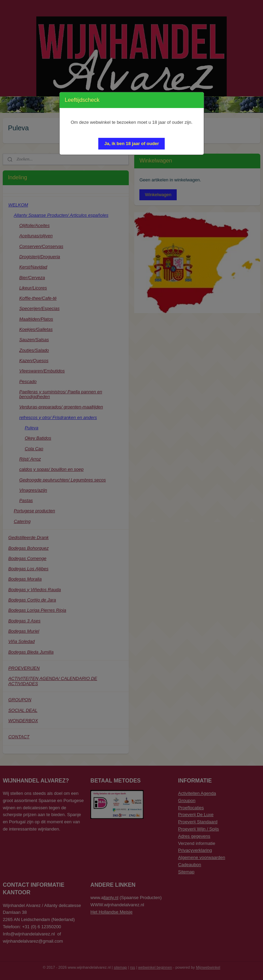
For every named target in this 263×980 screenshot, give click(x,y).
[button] (131, 144)
